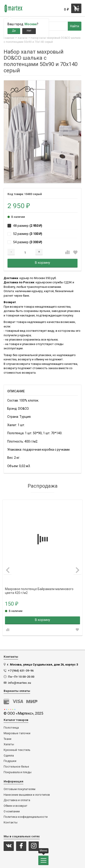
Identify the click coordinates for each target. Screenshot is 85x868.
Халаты (23, 38)
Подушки (10, 761)
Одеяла (9, 756)
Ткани (7, 739)
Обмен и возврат (16, 806)
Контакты (11, 823)
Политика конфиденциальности (26, 817)
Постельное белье (16, 767)
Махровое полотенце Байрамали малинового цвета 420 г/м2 (39, 589)
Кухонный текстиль (17, 750)
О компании (12, 811)
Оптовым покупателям (19, 789)
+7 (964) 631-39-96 (21, 671)
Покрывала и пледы (18, 772)
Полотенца (11, 728)
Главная (9, 38)
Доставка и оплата (17, 800)
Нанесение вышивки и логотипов (27, 795)
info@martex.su (19, 683)
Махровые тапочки (17, 733)
